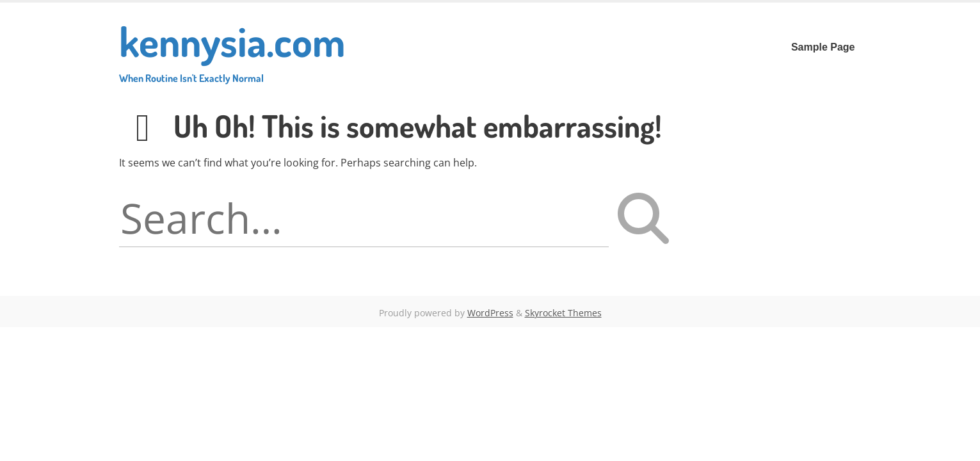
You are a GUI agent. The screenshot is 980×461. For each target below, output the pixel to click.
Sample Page (823, 47)
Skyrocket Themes (563, 313)
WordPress (490, 313)
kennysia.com (232, 50)
